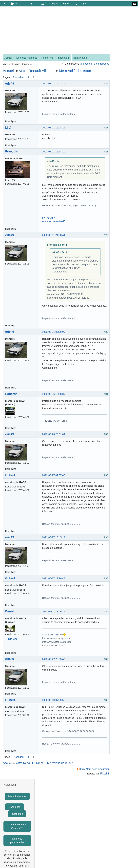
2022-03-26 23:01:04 (54, 456)
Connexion (118, 34)
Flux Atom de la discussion (86, 809)
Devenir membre (121, 24)
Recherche (48, 58)
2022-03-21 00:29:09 (54, 350)
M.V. (9, 128)
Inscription (64, 58)
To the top (11, 822)
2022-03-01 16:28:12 (54, 128)
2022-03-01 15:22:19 (54, 84)
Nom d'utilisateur (116, 116)
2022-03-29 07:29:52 (54, 733)
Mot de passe (114, 127)
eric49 (10, 84)
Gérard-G (122, 249)
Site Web (13, 668)
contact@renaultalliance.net (34, 825)
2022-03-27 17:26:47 (54, 604)
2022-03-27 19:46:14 (54, 641)
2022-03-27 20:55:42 (54, 692)
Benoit (10, 641)
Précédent (19, 78)
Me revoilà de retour (75, 71)
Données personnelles (121, 68)
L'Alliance (48, 226)
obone (120, 282)
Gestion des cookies (88, 825)
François (12, 152)
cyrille (120, 201)
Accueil (9, 58)
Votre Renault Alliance (37, 71)
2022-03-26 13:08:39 (54, 416)
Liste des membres (27, 58)
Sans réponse (92, 64)
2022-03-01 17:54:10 (54, 152)
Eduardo (12, 416)
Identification (80, 58)
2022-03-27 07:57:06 (54, 497)
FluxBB (96, 814)
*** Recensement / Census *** (121, 53)
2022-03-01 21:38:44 (54, 243)
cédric (120, 189)
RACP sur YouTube (52, 229)
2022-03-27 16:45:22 (54, 563)
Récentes (77, 64)
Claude (121, 273)
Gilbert (10, 497)
